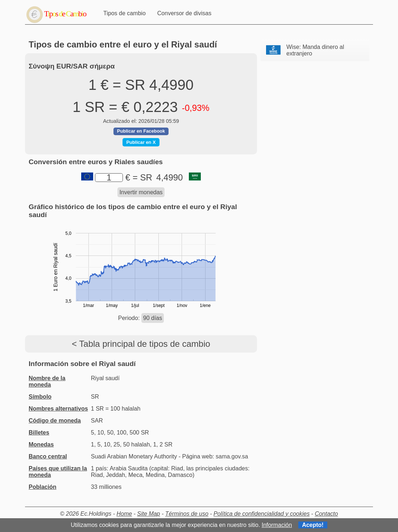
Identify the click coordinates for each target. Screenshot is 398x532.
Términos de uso (187, 514)
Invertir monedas (141, 192)
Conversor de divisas (184, 13)
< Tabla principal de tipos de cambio (141, 344)
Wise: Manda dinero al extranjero (315, 50)
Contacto (326, 514)
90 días (153, 318)
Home (124, 514)
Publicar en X (141, 142)
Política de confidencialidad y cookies (262, 514)
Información (277, 525)
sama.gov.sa (232, 456)
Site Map (148, 514)
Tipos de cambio (125, 13)
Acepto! (313, 525)
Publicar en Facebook (141, 131)
